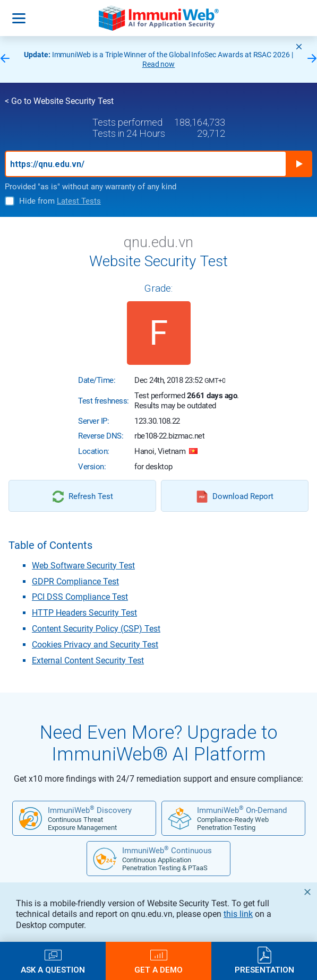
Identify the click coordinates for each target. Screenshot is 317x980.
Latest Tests (79, 201)
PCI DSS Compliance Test (80, 597)
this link (238, 914)
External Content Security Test (88, 660)
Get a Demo (158, 970)
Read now (159, 64)
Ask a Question (53, 970)
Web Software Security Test (83, 566)
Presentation (264, 970)
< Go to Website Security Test (59, 101)
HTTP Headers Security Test (84, 613)
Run (299, 164)
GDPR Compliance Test (75, 581)
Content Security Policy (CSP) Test (96, 629)
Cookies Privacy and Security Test (95, 645)
